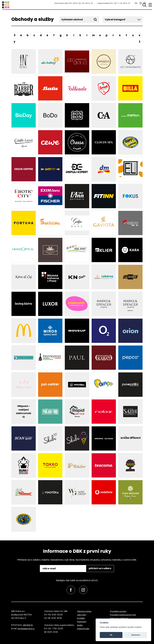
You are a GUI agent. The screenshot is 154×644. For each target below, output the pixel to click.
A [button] (21, 35)
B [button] (28, 35)
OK (111, 635)
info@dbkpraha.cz (27, 629)
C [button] (34, 35)
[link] (132, 5)
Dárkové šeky (84, 629)
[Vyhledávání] (144, 5)
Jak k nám (82, 615)
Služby (80, 625)
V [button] (139, 35)
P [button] (107, 35)
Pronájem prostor (119, 611)
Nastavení (136, 635)
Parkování (82, 622)
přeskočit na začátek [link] (7, 636)
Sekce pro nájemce (120, 618)
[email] (62, 569)
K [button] (80, 35)
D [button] (41, 35)
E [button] (47, 35)
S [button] (120, 35)
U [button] (133, 35)
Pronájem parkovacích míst (124, 615)
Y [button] (15, 41)
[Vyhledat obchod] (79, 20)
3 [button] (14, 35)
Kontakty (81, 618)
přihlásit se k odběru (99, 568)
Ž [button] (140, 41)
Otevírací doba (85, 611)
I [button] (74, 35)
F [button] (54, 35)
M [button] (93, 35)
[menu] (150, 5)
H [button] (67, 35)
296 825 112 (28, 625)
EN (128, 5)
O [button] (100, 35)
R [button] (113, 35)
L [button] (87, 35)
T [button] (126, 35)
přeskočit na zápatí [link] (14, 12)
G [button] (61, 35)
